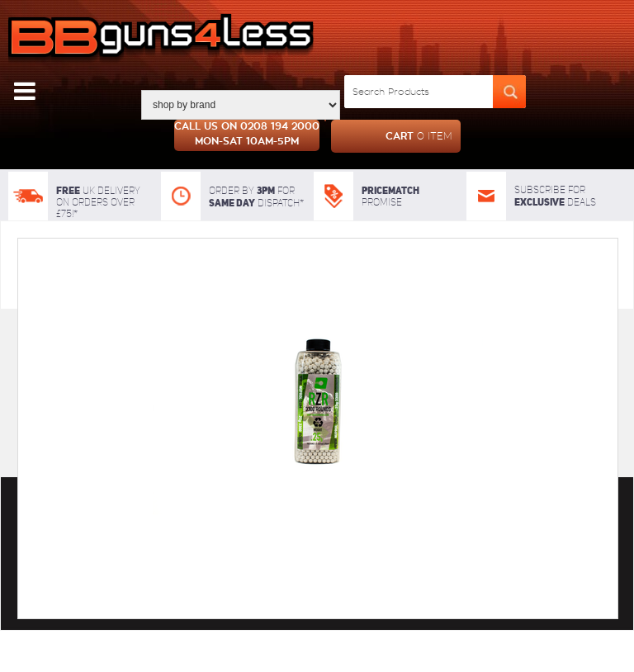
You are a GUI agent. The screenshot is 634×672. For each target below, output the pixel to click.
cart (392, 136)
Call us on (247, 135)
